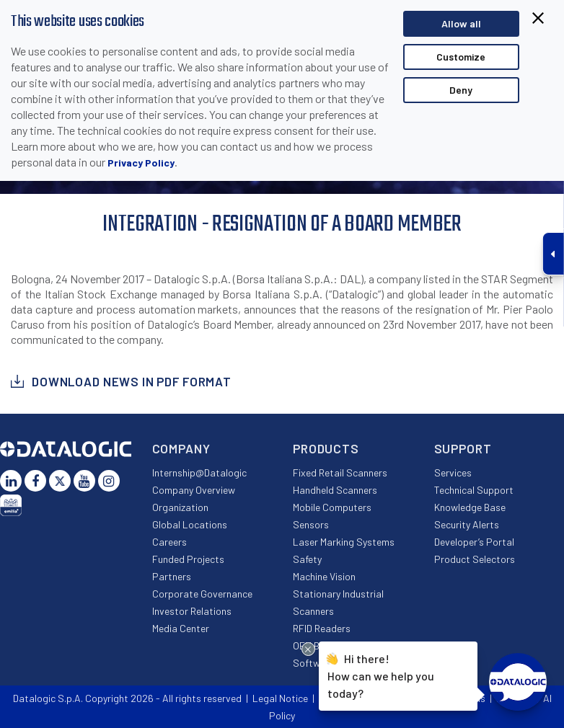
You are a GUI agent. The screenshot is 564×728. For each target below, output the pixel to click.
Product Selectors (475, 559)
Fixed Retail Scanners (340, 472)
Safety (307, 559)
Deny (461, 90)
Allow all (461, 23)
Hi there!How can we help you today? (380, 675)
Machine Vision (324, 576)
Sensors (311, 524)
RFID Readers (322, 628)
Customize (461, 57)
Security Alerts (467, 524)
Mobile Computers (332, 507)
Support (463, 448)
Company (181, 448)
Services (453, 472)
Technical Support (474, 490)
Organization (180, 507)
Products (326, 448)
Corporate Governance (202, 594)
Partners (172, 576)
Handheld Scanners (335, 490)
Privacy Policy (141, 163)
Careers (169, 542)
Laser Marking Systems (344, 542)
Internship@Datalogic (199, 472)
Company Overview (194, 490)
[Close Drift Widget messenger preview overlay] (308, 649)
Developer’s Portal (474, 542)
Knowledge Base (470, 507)
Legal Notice (280, 698)
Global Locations (190, 524)
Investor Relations (192, 611)
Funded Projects (188, 559)
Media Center (181, 628)
